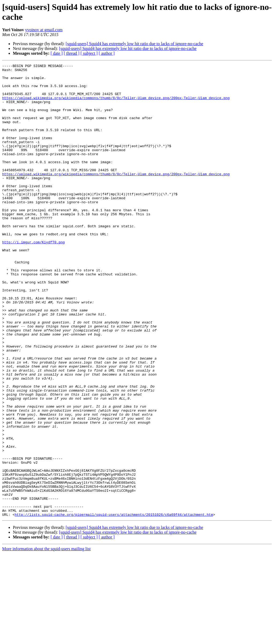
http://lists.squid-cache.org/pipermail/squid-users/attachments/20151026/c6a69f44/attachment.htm (114, 605)
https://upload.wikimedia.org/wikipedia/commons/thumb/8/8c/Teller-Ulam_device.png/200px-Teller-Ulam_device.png (116, 105)
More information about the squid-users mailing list (46, 639)
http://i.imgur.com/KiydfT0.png (33, 278)
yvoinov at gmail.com (44, 30)
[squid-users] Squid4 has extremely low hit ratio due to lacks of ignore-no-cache (134, 44)
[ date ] (57, 53)
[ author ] (107, 53)
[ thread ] (72, 53)
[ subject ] (89, 53)
